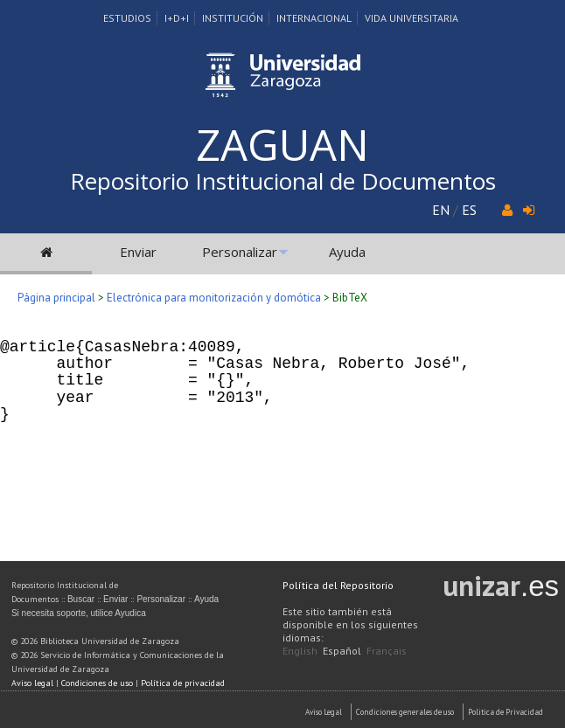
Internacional (314, 18)
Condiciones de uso (97, 683)
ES (469, 210)
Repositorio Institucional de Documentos (283, 181)
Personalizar (240, 252)
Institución (233, 18)
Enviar (138, 252)
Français (387, 651)
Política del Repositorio (338, 585)
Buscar (81, 599)
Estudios (127, 18)
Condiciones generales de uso (405, 712)
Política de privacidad (183, 683)
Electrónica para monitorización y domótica (214, 298)
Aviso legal (32, 683)
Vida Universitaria (412, 18)
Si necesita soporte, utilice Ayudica (79, 613)
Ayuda (347, 252)
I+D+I (177, 18)
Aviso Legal (324, 712)
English (300, 651)
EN (441, 210)
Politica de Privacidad (506, 712)
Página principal (56, 298)
